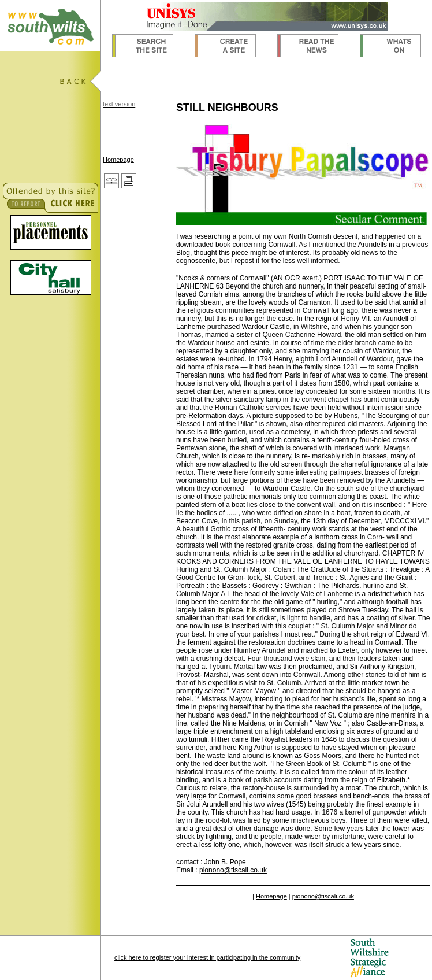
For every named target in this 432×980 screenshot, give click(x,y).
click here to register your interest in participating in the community (207, 957)
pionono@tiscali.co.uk (233, 870)
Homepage (118, 160)
